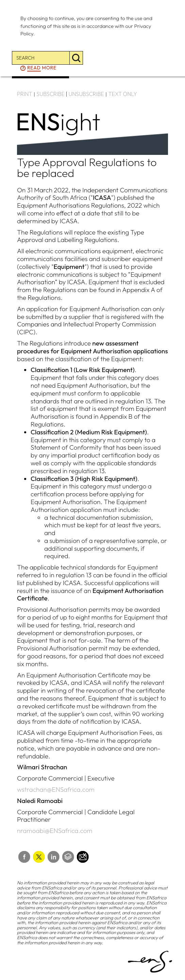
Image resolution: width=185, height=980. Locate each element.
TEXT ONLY (123, 94)
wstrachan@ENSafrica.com (56, 789)
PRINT (25, 94)
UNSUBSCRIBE (86, 94)
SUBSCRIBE (51, 94)
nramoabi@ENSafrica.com (55, 831)
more (42, 68)
